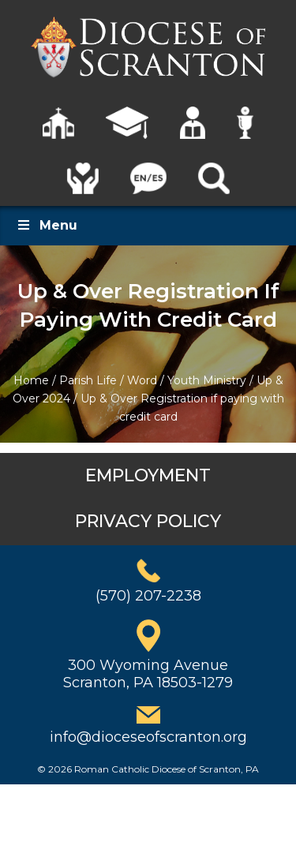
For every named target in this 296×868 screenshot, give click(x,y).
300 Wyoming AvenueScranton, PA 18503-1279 (148, 674)
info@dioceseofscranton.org (148, 737)
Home (31, 380)
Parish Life (88, 380)
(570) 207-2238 (148, 596)
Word (142, 380)
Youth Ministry (207, 380)
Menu (47, 225)
